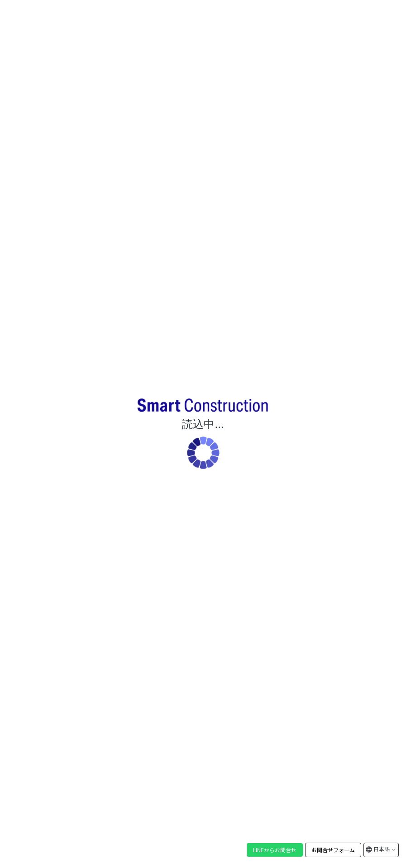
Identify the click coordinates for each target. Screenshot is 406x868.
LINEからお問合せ (275, 850)
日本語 (384, 849)
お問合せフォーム (333, 850)
